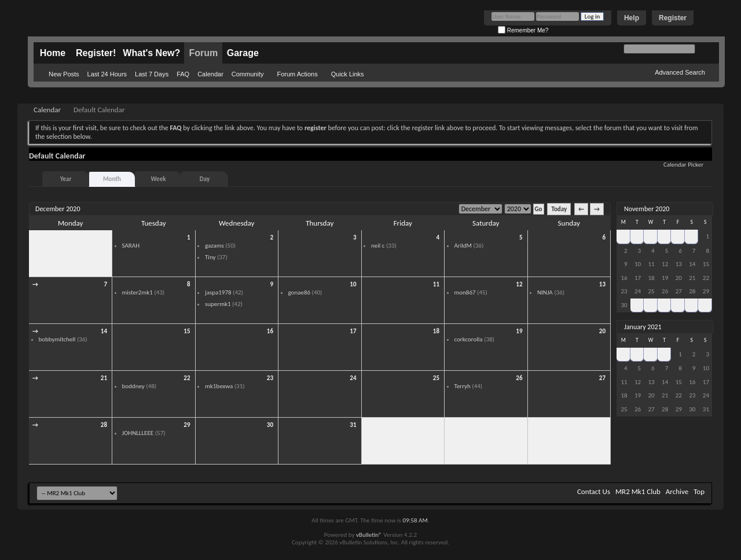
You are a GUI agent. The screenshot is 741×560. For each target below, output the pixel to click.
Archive (677, 491)
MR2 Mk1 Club (638, 491)
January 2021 (643, 327)
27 (602, 378)
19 (519, 331)
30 (104, 237)
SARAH (131, 246)
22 (187, 378)
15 (187, 331)
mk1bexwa (219, 386)
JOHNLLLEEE (138, 433)
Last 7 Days (152, 74)
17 (353, 331)
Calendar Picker (683, 165)
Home (53, 53)
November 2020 (647, 209)
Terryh (463, 386)
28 (104, 425)
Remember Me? (523, 30)
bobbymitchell (57, 339)
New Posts (64, 74)
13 (602, 284)
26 (519, 378)
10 (353, 284)
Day (205, 179)
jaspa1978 (218, 292)
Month (112, 179)
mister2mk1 (137, 292)
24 (353, 378)
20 (602, 331)
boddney (133, 386)
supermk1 (218, 304)
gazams (214, 246)
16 (270, 331)
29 (187, 425)
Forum (203, 53)
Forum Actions (297, 74)
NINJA (545, 292)
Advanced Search (680, 72)
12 (519, 284)
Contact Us (594, 491)
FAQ (183, 74)
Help (632, 18)
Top (699, 491)
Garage (243, 53)
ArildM (463, 246)
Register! (96, 53)
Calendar (210, 74)
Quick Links (348, 74)
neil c (378, 246)
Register (673, 18)
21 (104, 378)
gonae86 (300, 292)
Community (248, 74)
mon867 (465, 292)
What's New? (151, 53)
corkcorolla (469, 339)
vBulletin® (369, 535)
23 (270, 378)
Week (159, 179)
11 (436, 284)
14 (104, 331)
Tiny (210, 257)
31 (353, 425)
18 (436, 331)
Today (559, 209)
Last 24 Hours (107, 74)
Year (66, 179)
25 (436, 378)
